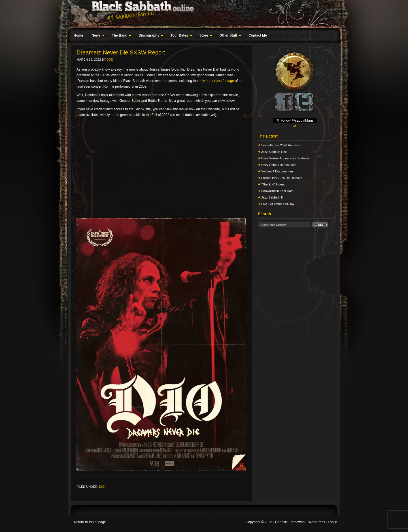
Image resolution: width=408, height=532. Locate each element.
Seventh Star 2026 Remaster (281, 145)
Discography (150, 36)
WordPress (317, 522)
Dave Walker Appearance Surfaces (285, 158)
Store (205, 36)
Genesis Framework (290, 522)
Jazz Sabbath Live (274, 152)
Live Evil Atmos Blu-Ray (278, 204)
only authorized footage (216, 81)
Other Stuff (229, 36)
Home (78, 35)
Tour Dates (180, 36)
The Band (120, 36)
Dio (102, 487)
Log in (332, 522)
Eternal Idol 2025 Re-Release (282, 178)
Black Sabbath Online (201, 14)
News (97, 36)
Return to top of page (90, 522)
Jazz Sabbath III (272, 197)
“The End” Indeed (273, 184)
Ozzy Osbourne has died (278, 165)
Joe (110, 60)
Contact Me (258, 35)
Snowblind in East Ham (277, 191)
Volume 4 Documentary (277, 171)
